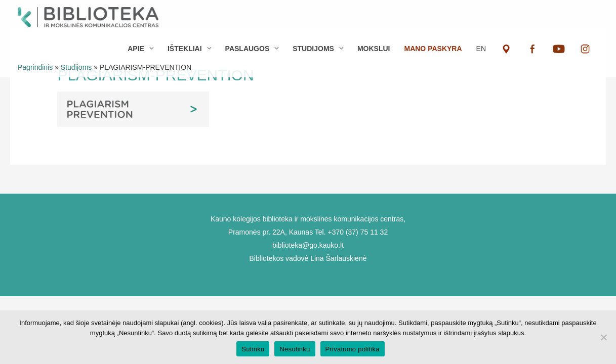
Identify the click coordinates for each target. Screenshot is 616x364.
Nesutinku (295, 349)
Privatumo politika (353, 349)
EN (481, 49)
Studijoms (76, 67)
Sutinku (253, 349)
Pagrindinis (35, 67)
